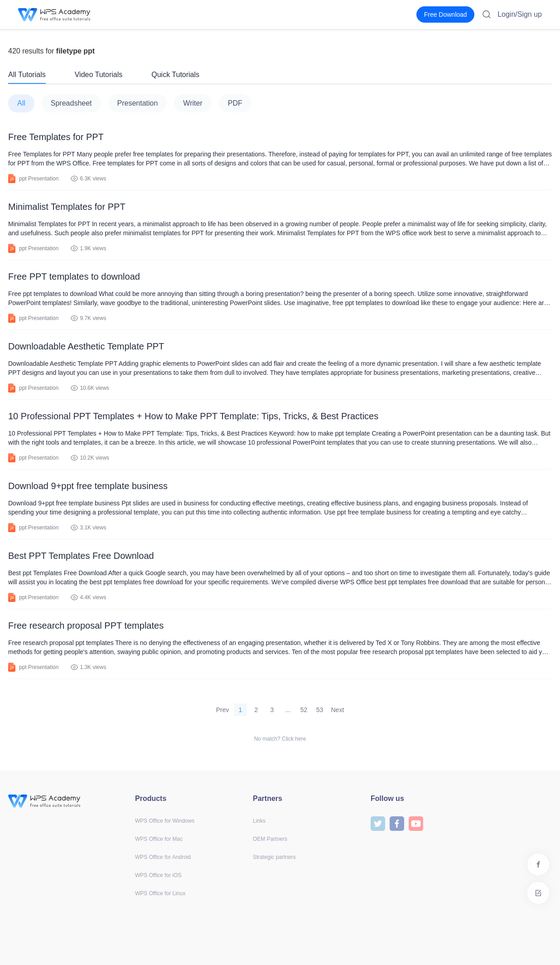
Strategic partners (274, 857)
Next (338, 710)
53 (320, 710)
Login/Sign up (520, 14)
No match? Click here (280, 739)
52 (304, 710)
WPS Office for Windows (165, 821)
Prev (223, 710)
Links (259, 821)
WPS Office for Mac (159, 839)
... (288, 710)
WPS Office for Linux (160, 893)
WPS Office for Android (163, 857)
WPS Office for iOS (158, 875)
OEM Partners (270, 839)
